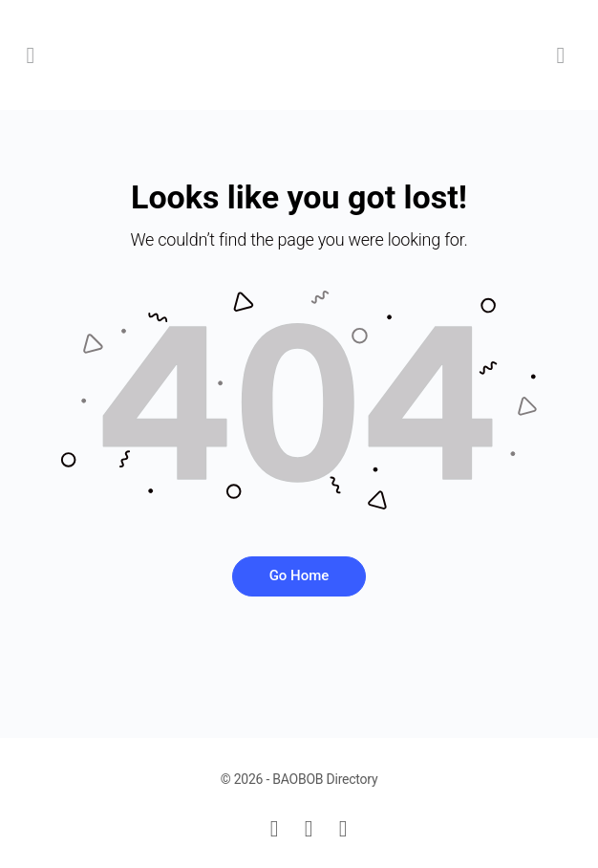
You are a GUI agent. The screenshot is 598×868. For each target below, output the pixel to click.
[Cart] (562, 55)
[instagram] (343, 829)
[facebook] (309, 829)
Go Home (299, 575)
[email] (274, 829)
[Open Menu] (31, 55)
